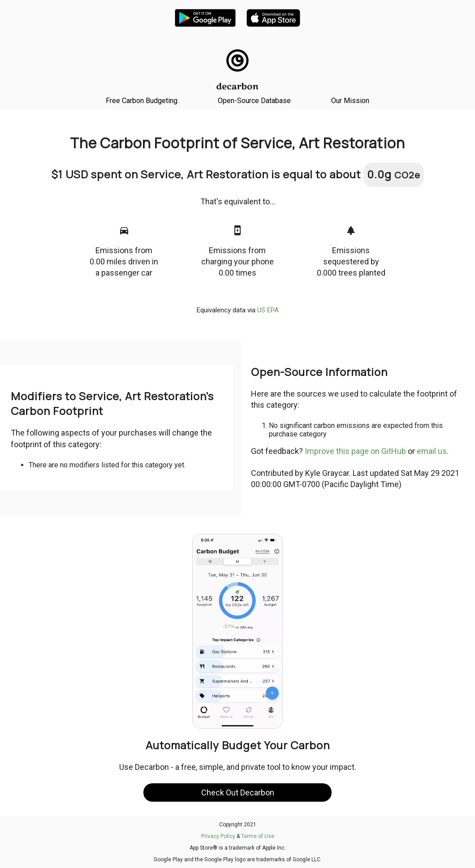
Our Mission (350, 101)
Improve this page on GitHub (355, 451)
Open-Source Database (254, 101)
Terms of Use (258, 836)
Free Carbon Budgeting (142, 101)
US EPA (268, 310)
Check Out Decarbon (238, 792)
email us (432, 451)
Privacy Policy (218, 836)
